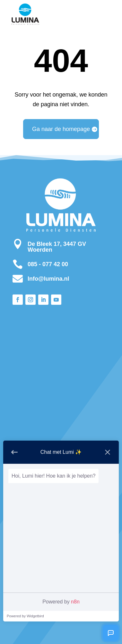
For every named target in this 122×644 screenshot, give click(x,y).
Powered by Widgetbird (25, 616)
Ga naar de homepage (61, 129)
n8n (75, 602)
